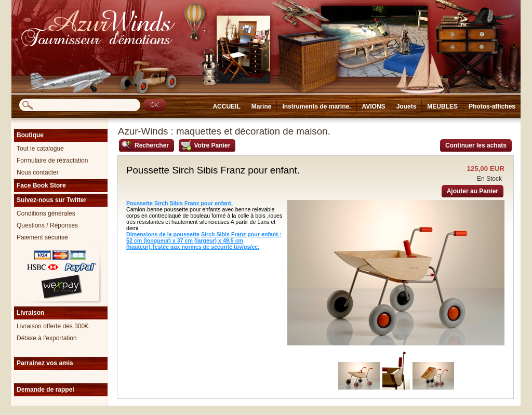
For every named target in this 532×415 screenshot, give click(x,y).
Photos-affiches (492, 106)
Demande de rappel (45, 390)
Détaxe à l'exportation (47, 338)
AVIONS (374, 106)
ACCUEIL (226, 106)
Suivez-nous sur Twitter (51, 200)
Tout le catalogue (40, 149)
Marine (262, 106)
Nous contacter (38, 172)
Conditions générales (46, 213)
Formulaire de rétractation (52, 160)
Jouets (407, 106)
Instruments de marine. (316, 106)
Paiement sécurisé (42, 237)
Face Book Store (41, 185)
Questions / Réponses (47, 225)
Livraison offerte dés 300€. (53, 326)
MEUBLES (442, 106)
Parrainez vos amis (45, 363)
